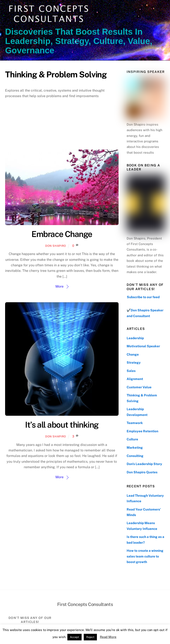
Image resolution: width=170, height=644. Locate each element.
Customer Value (139, 387)
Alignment (135, 379)
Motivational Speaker (143, 346)
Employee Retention (142, 431)
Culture (132, 439)
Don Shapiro (56, 246)
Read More (108, 637)
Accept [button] (74, 637)
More (59, 286)
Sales (131, 371)
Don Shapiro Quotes (142, 472)
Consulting (135, 456)
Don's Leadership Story (144, 464)
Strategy (134, 362)
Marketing (135, 448)
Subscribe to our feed (143, 297)
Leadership (135, 338)
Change (133, 354)
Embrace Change (62, 234)
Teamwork (135, 423)
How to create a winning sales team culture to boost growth (145, 556)
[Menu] (159, 6)
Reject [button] (90, 637)
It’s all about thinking (62, 425)
